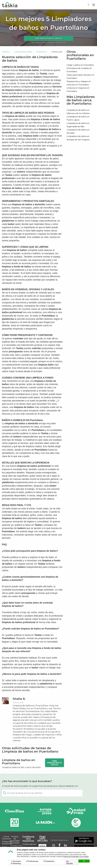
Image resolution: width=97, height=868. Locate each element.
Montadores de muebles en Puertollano (79, 70)
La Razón (45, 823)
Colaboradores (29, 844)
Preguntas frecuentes (7, 843)
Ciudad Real (41, 52)
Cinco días (15, 812)
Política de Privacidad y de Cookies (76, 857)
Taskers (5, 52)
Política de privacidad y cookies (15, 840)
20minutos (15, 823)
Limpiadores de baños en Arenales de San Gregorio (78, 138)
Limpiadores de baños (23, 52)
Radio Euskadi (76, 812)
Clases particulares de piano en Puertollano (81, 77)
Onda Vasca (76, 823)
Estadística (50, 861)
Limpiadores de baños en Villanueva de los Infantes (78, 112)
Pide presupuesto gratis (49, 38)
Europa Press (45, 812)
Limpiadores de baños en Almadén (78, 131)
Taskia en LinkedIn (65, 845)
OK (84, 861)
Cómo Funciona (6, 838)
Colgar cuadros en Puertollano (80, 65)
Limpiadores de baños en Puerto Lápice (78, 118)
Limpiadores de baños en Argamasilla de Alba (78, 125)
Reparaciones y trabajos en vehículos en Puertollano (79, 83)
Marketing (17, 863)
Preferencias (33, 861)
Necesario (17, 861)
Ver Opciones (70, 862)
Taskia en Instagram (53, 845)
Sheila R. (19, 699)
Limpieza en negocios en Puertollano (78, 90)
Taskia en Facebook (59, 845)
